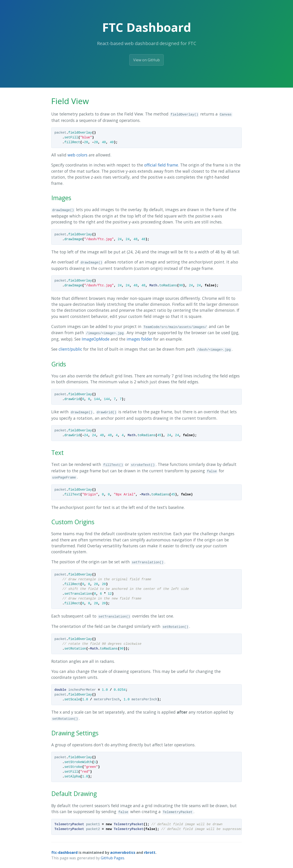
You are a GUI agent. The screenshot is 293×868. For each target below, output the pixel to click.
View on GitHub (146, 60)
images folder (139, 339)
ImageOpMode (96, 339)
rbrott (150, 852)
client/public (70, 349)
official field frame (161, 165)
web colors (77, 155)
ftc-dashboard (64, 852)
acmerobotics (123, 852)
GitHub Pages (113, 858)
